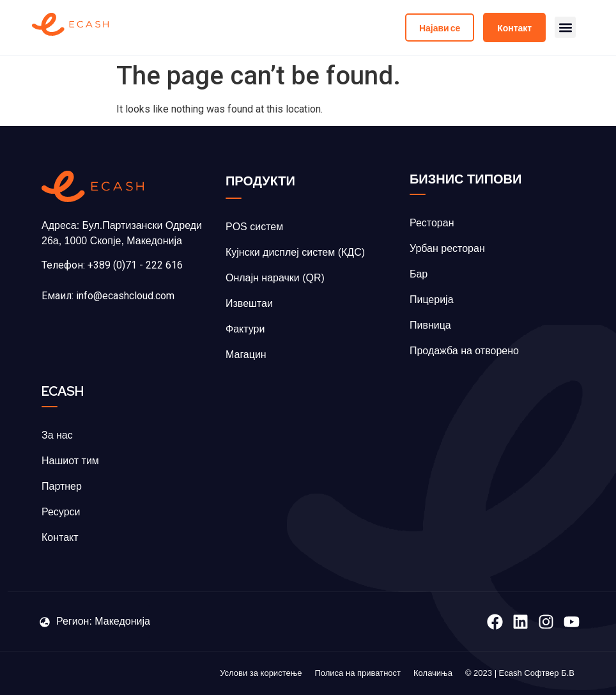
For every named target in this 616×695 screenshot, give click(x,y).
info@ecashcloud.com (125, 296)
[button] (565, 28)
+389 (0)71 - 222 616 (135, 265)
